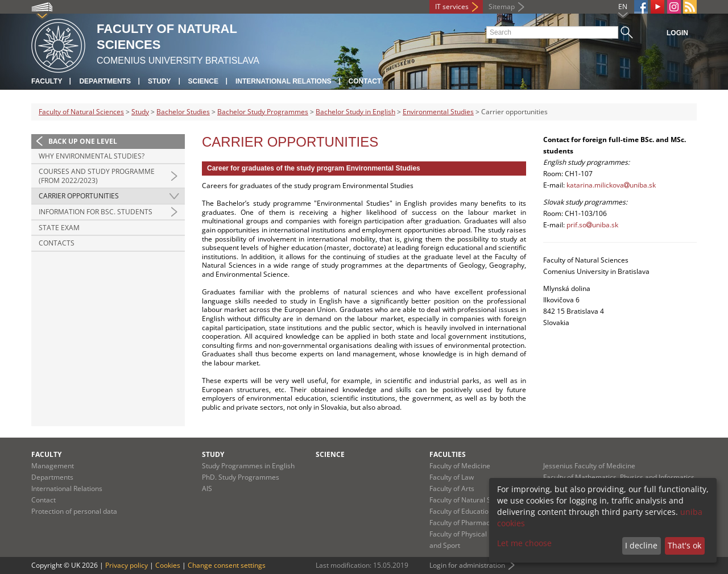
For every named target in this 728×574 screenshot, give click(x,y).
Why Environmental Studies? (92, 156)
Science (203, 81)
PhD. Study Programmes (241, 477)
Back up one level (83, 141)
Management (53, 466)
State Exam (59, 228)
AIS (207, 488)
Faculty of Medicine (460, 466)
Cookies (168, 565)
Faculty (47, 81)
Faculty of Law (452, 477)
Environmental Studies (438, 112)
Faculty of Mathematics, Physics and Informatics (619, 477)
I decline (641, 545)
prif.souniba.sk (592, 225)
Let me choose (524, 543)
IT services (452, 7)
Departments (105, 81)
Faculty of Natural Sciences (81, 112)
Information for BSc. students (96, 212)
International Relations (284, 81)
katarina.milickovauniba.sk (611, 185)
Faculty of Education (461, 511)
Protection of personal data (74, 511)
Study (160, 81)
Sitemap (502, 7)
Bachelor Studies (183, 112)
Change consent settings (227, 565)
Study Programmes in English (248, 466)
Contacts (57, 243)
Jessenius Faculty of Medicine (589, 466)
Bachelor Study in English (355, 112)
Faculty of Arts (452, 488)
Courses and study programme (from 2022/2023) (97, 176)
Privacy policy (127, 565)
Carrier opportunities (79, 196)
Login (677, 33)
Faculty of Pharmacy (461, 523)
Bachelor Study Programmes (263, 112)
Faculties (448, 454)
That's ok (684, 545)
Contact (365, 81)
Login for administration (467, 565)
